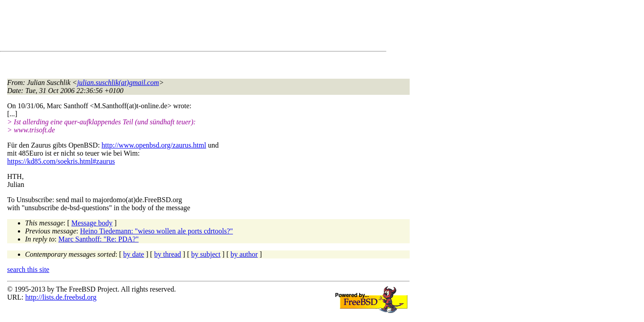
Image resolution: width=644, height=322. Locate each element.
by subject (206, 254)
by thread (168, 254)
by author (244, 254)
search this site (28, 269)
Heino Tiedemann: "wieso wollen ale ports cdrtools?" (157, 231)
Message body (92, 223)
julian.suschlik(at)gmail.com (118, 83)
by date (134, 254)
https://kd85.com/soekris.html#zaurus (61, 161)
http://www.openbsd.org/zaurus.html (154, 145)
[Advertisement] (170, 27)
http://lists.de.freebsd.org (61, 297)
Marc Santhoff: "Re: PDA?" (99, 239)
